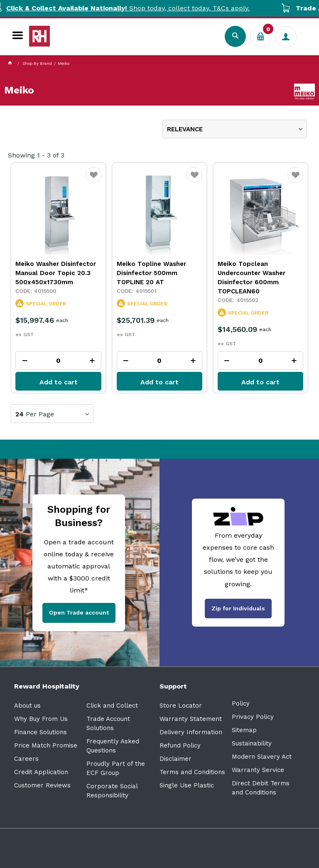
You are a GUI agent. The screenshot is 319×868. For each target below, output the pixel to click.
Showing (36, 155)
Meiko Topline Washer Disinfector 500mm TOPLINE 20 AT (151, 273)
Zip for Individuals (238, 608)
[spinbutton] (58, 360)
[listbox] (235, 129)
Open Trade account (79, 612)
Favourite (94, 180)
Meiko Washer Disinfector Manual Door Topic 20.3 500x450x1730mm (56, 273)
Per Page (40, 414)
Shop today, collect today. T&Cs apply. (159, 8)
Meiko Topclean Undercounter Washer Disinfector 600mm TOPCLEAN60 (252, 278)
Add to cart (59, 382)
